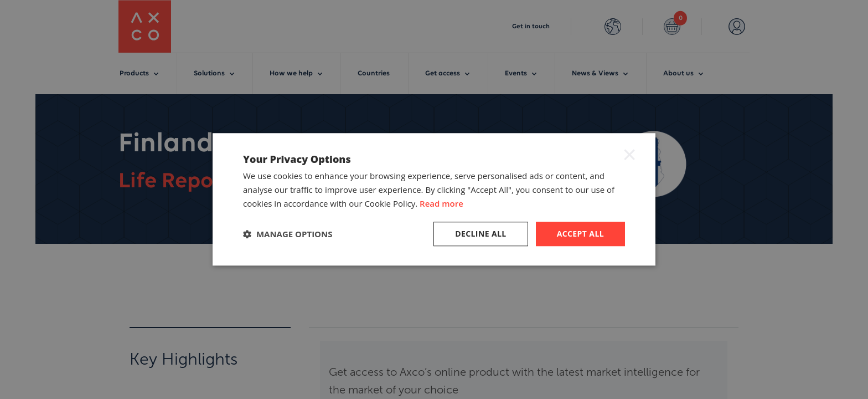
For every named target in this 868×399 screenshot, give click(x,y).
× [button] (629, 154)
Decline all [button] (480, 234)
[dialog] (434, 199)
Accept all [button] (580, 234)
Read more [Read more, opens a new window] (441, 203)
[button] (288, 234)
